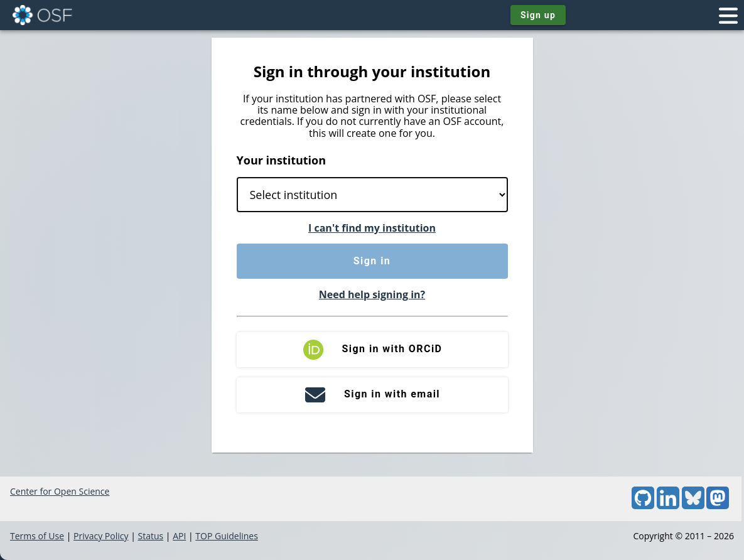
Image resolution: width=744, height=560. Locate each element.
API (179, 536)
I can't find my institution (372, 228)
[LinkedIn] (668, 506)
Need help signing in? (372, 294)
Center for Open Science (60, 491)
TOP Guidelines (227, 536)
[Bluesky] (693, 506)
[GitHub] (643, 506)
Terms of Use (37, 536)
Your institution (282, 160)
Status (150, 536)
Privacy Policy (101, 536)
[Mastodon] (718, 506)
